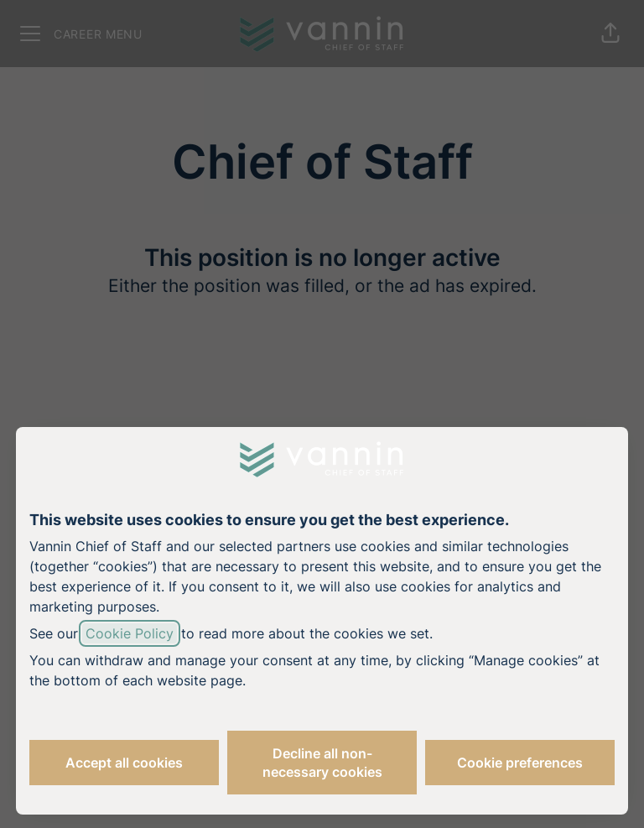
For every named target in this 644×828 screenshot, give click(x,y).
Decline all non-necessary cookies (322, 763)
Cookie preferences (520, 763)
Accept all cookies (124, 763)
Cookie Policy (130, 633)
